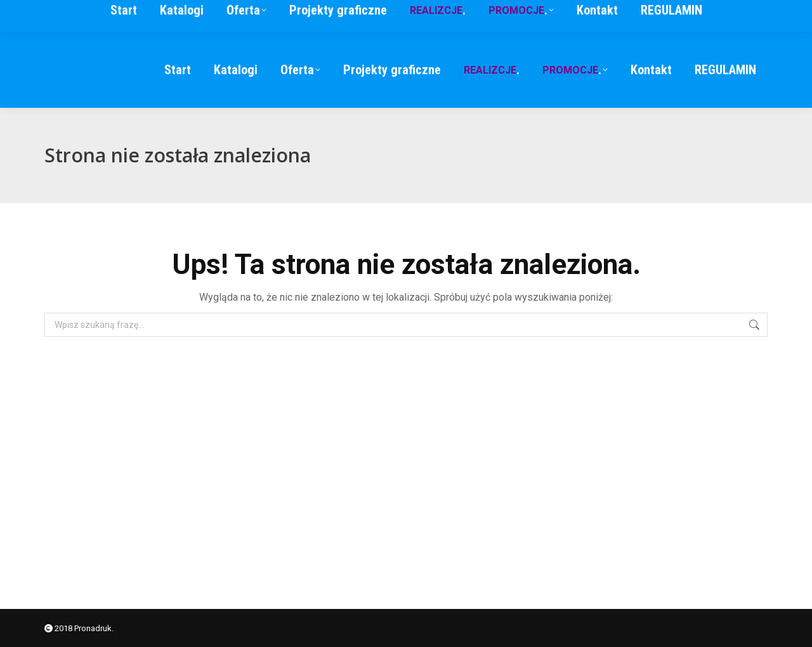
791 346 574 (634, 16)
